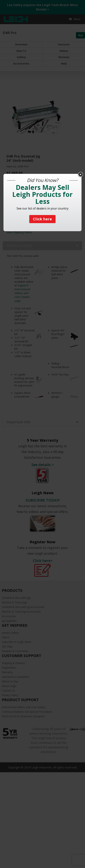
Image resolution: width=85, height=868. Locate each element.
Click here (42, 219)
